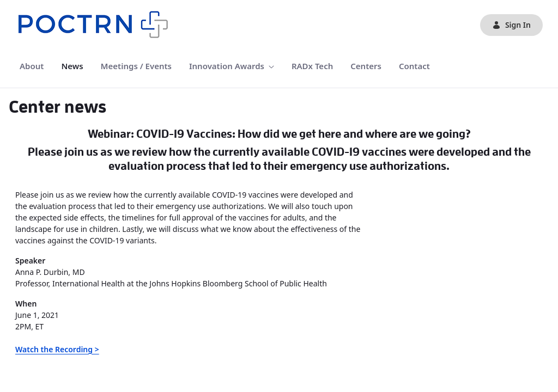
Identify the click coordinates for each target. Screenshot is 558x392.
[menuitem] (32, 66)
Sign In (511, 25)
